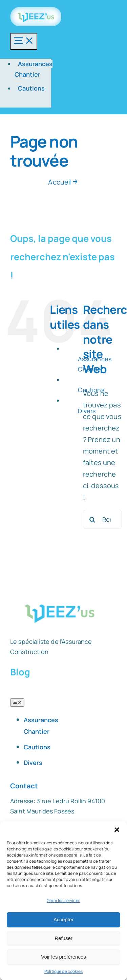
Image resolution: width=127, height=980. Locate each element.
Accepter (63, 919)
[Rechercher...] (102, 519)
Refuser (63, 938)
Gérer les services (63, 900)
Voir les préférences (63, 957)
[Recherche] (92, 519)
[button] (117, 830)
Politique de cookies (63, 971)
